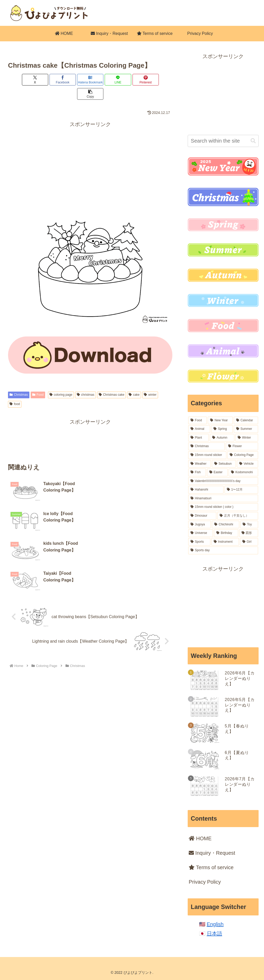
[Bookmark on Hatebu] (77, 80)
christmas (86, 380)
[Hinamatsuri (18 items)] (223, 499)
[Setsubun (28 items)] (224, 464)
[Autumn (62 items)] (222, 438)
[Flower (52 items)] (242, 446)
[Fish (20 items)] (197, 472)
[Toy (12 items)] (249, 525)
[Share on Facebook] (49, 80)
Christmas (19, 380)
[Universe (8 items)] (201, 533)
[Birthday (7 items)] (226, 533)
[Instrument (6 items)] (225, 542)
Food (38, 380)
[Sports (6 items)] (199, 542)
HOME (200, 838)
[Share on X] (21, 80)
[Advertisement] (90, 151)
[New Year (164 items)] (220, 421)
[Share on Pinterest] (132, 80)
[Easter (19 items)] (217, 472)
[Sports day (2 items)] (223, 550)
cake (134, 380)
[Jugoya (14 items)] (200, 525)
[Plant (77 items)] (199, 438)
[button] (159, 80)
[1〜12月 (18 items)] (241, 490)
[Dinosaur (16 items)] (202, 516)
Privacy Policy (205, 882)
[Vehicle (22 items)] (247, 464)
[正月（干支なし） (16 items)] (238, 516)
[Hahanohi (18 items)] (206, 490)
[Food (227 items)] (197, 421)
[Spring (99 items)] (222, 429)
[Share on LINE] (104, 80)
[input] (223, 141)
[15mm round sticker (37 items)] (207, 455)
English (215, 924)
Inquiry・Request (212, 853)
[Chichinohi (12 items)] (226, 525)
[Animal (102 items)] (199, 429)
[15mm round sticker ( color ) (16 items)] (223, 507)
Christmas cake (112, 380)
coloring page (61, 380)
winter (150, 380)
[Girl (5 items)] (249, 542)
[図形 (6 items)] (249, 533)
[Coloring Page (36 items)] (243, 455)
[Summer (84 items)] (246, 429)
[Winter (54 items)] (247, 438)
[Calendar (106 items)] (246, 421)
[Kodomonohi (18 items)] (243, 472)
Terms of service (211, 867)
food (15, 390)
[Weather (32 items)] (200, 464)
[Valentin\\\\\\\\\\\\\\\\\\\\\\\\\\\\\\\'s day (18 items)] (223, 481)
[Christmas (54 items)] (207, 446)
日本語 (214, 934)
